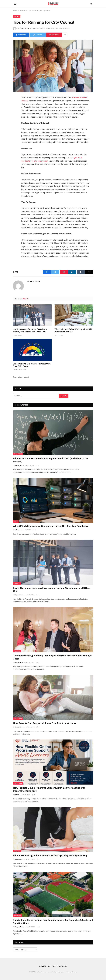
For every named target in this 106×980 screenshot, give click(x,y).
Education (18, 454)
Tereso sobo (19, 727)
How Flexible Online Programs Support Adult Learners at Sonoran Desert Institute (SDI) (49, 789)
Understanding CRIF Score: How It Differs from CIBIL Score (32, 365)
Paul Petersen (24, 28)
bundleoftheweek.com (69, 972)
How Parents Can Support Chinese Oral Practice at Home (45, 723)
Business (17, 915)
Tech (16, 522)
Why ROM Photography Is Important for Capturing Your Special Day (50, 856)
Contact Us (45, 966)
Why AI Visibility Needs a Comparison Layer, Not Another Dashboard (51, 526)
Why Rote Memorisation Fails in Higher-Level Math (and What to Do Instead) (50, 460)
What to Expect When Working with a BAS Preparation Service (73, 331)
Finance (17, 17)
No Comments (52, 28)
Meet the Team (60, 966)
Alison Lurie (19, 662)
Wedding (17, 651)
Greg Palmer (19, 927)
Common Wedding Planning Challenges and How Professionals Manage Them (52, 657)
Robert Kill (18, 465)
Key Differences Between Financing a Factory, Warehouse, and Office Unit (30, 331)
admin (17, 530)
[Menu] (16, 4)
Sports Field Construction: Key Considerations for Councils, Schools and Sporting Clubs (53, 922)
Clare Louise (19, 595)
